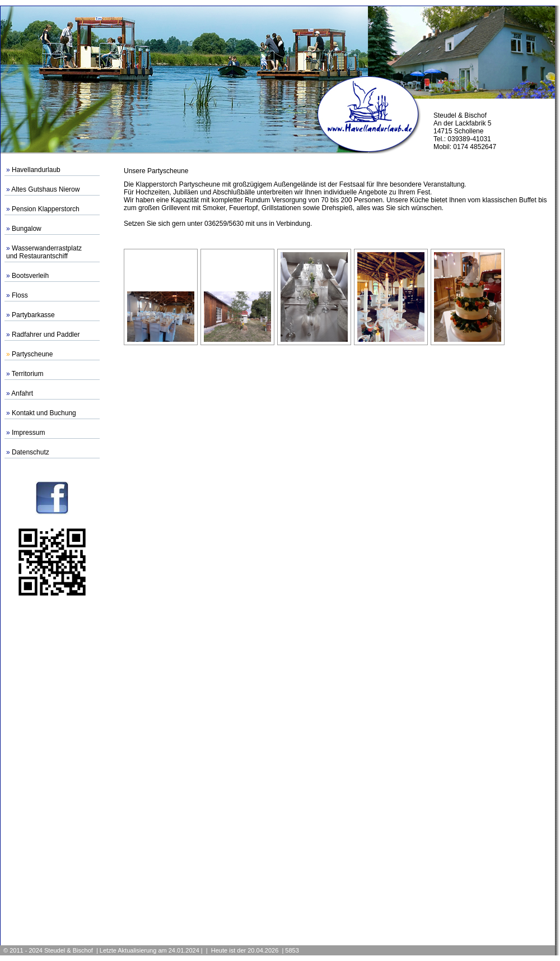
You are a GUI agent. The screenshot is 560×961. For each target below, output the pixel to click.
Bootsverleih (30, 276)
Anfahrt (22, 393)
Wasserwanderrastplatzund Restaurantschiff (44, 252)
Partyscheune (32, 354)
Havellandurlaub (36, 170)
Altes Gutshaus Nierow (45, 189)
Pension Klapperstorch (46, 209)
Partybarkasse (33, 315)
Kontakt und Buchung (44, 413)
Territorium (28, 374)
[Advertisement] (52, 770)
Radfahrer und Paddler (46, 335)
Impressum (28, 433)
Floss (20, 295)
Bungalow (27, 229)
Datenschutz (31, 452)
